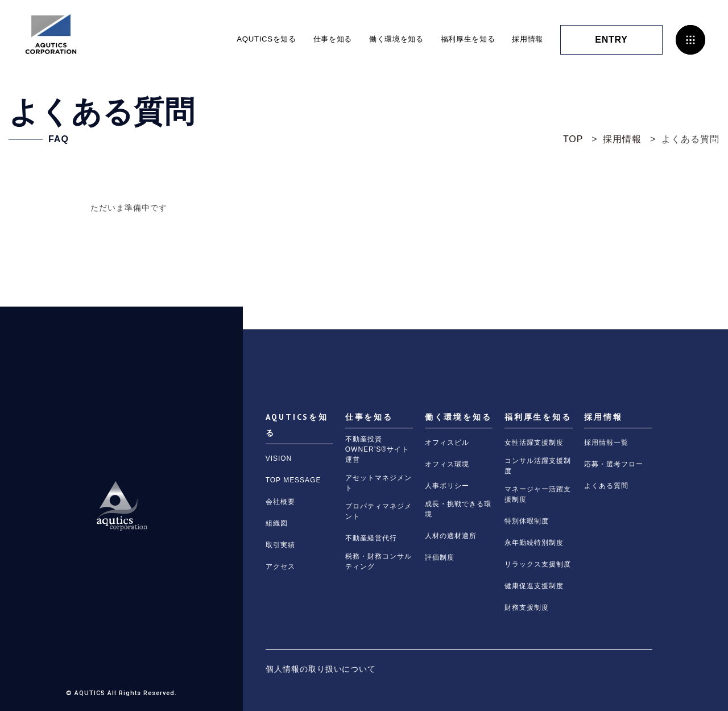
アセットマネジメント (379, 483)
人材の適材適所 (451, 536)
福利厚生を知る (463, 39)
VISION (279, 458)
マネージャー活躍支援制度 (538, 494)
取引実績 (280, 545)
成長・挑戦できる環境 (458, 509)
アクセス (280, 567)
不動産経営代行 (371, 538)
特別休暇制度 (527, 521)
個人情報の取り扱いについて (321, 669)
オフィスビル (447, 443)
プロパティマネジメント (379, 511)
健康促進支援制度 (534, 586)
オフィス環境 (447, 464)
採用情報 (526, 39)
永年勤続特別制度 (534, 543)
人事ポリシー (447, 486)
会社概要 (280, 502)
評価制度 (440, 557)
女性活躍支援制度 (534, 443)
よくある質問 (606, 486)
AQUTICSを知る (251, 39)
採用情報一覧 (606, 443)
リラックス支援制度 (538, 564)
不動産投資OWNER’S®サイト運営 (377, 449)
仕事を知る (321, 39)
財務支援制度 (527, 607)
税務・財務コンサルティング (379, 561)
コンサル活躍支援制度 (538, 466)
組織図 (277, 523)
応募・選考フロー (614, 464)
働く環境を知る (388, 39)
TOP (573, 139)
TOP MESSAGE (293, 480)
